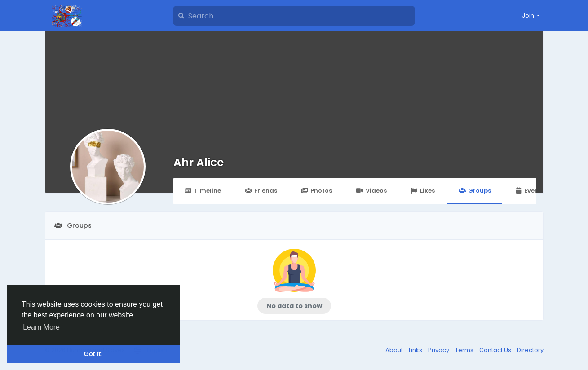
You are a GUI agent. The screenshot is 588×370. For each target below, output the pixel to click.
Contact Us (496, 350)
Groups (475, 191)
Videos (371, 191)
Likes (423, 191)
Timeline (203, 191)
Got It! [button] (93, 354)
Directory (530, 350)
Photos (316, 191)
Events (530, 191)
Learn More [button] (41, 327)
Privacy (439, 350)
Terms (465, 350)
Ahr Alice (199, 162)
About (395, 350)
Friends (261, 191)
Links (416, 350)
